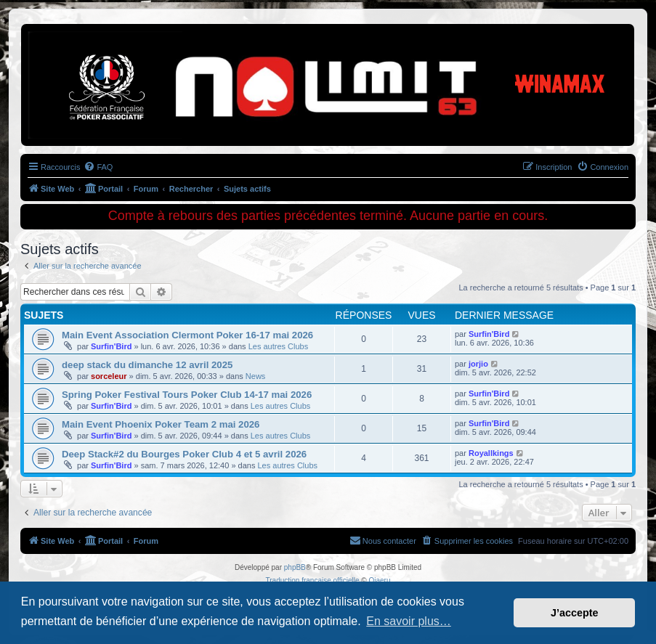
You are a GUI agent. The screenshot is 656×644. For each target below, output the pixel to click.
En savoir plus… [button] (409, 621)
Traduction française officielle (313, 580)
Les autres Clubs (279, 346)
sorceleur (109, 376)
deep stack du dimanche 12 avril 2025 (147, 365)
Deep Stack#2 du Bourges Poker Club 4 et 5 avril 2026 (184, 454)
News (256, 376)
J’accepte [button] (575, 613)
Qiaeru (379, 580)
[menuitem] (98, 167)
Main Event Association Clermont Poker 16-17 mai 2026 (187, 335)
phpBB (295, 567)
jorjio (478, 364)
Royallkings (491, 453)
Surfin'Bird (111, 346)
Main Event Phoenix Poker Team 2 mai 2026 (161, 424)
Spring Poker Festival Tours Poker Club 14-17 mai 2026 (187, 395)
